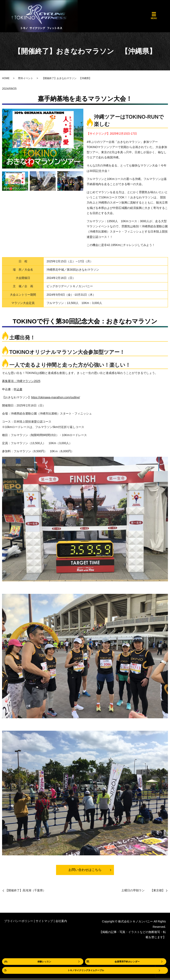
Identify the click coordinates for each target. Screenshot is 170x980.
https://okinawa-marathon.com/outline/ (56, 397)
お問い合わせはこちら (85, 871)
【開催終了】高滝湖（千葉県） (25, 892)
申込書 (18, 389)
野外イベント (26, 78)
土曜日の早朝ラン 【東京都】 (143, 892)
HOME (6, 78)
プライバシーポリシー (19, 922)
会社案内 (61, 922)
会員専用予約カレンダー (127, 961)
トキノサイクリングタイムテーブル (86, 970)
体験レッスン (44, 961)
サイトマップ (44, 922)
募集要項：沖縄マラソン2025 (21, 381)
